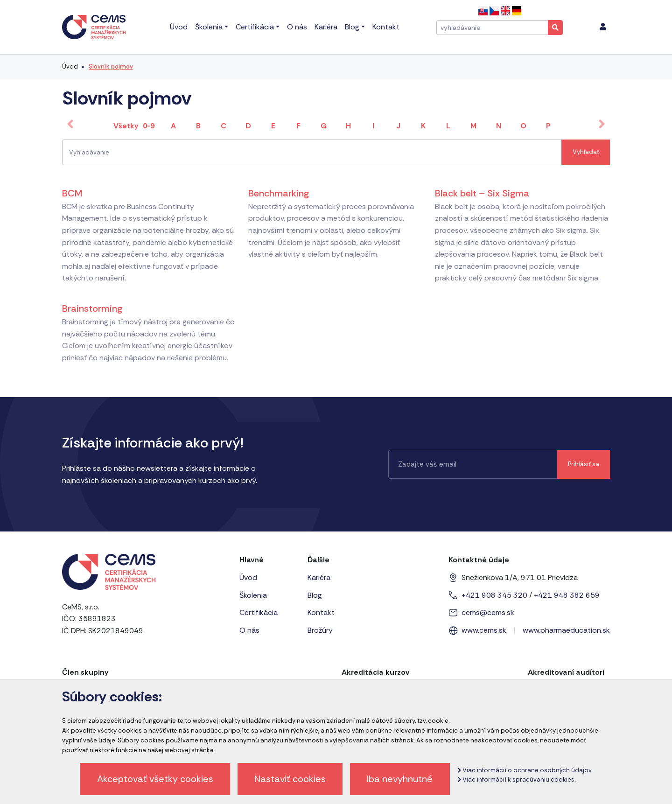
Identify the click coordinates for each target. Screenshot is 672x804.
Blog (315, 595)
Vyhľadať (586, 152)
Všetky (126, 126)
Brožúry (320, 630)
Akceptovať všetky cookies (155, 779)
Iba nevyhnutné (400, 779)
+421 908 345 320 (494, 595)
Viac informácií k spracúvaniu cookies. (516, 780)
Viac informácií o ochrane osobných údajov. (525, 770)
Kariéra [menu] (326, 27)
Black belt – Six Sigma (482, 193)
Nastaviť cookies (290, 779)
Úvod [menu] (179, 27)
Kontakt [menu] (386, 27)
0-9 (149, 126)
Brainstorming (92, 308)
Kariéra (319, 577)
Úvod (70, 66)
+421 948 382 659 (567, 595)
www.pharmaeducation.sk (566, 630)
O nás (249, 630)
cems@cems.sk (488, 612)
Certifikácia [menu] (255, 27)
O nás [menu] (297, 27)
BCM (72, 193)
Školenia (253, 595)
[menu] (603, 27)
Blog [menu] (352, 27)
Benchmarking (279, 193)
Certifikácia (259, 612)
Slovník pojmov (111, 66)
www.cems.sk (484, 630)
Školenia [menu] (209, 27)
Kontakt (321, 612)
